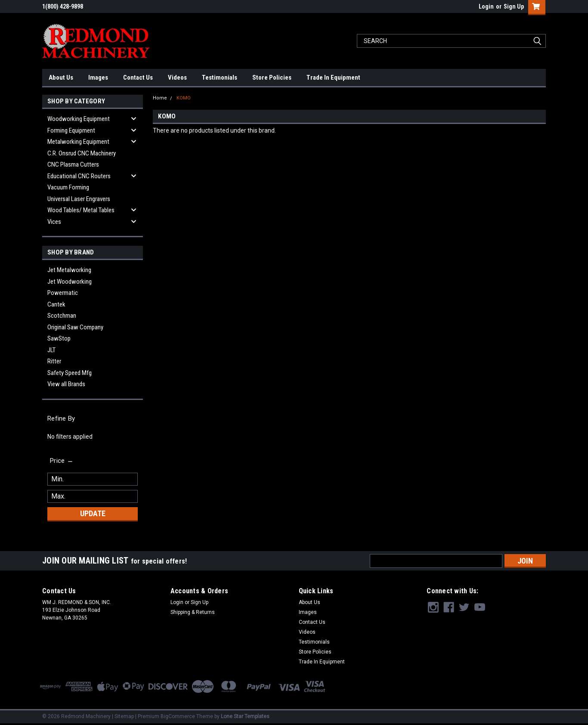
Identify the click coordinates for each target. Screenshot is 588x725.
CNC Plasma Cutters (73, 164)
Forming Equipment (71, 130)
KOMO (184, 98)
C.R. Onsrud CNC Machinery (82, 153)
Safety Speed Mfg (70, 373)
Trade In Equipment (333, 77)
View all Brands (66, 384)
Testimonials (220, 77)
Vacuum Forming (68, 187)
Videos (177, 77)
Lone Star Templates (245, 716)
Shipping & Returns (193, 612)
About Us (61, 77)
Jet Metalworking (69, 270)
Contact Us (138, 77)
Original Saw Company (75, 327)
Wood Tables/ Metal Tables (81, 210)
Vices (54, 222)
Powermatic (63, 293)
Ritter (54, 361)
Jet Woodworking (70, 282)
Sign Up (514, 6)
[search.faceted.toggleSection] (62, 461)
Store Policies (272, 77)
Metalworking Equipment (78, 142)
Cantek (56, 304)
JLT (51, 350)
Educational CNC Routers (79, 176)
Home (160, 98)
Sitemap (124, 716)
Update (93, 513)
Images (98, 77)
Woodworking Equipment (79, 119)
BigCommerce (178, 716)
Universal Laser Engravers (79, 199)
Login (486, 6)
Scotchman (62, 316)
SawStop (59, 338)
